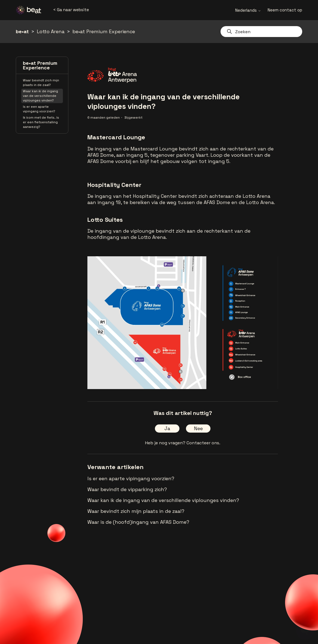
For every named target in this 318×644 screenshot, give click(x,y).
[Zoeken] (261, 32)
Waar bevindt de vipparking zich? (127, 489)
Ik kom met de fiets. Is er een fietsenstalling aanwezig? (41, 122)
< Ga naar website (71, 10)
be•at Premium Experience (104, 31)
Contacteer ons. (203, 443)
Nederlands (248, 10)
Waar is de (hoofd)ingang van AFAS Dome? (138, 522)
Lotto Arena (51, 31)
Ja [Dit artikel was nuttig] (167, 428)
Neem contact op (285, 10)
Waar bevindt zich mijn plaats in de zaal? (41, 83)
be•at (22, 31)
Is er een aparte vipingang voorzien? (39, 109)
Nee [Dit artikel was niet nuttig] (198, 428)
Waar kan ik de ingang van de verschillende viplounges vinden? (40, 96)
